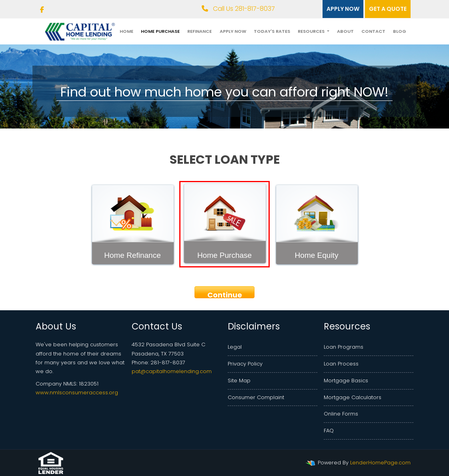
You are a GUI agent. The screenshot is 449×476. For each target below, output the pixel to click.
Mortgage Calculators (353, 397)
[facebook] (42, 10)
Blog (400, 31)
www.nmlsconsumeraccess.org (77, 393)
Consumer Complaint (256, 397)
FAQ (329, 431)
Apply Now (233, 31)
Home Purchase (160, 31)
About (345, 31)
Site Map (239, 381)
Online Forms (341, 414)
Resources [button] (312, 31)
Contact (373, 31)
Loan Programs (344, 347)
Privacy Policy (245, 364)
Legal (235, 347)
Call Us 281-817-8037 (238, 9)
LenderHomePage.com (380, 463)
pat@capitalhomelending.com (172, 371)
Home (126, 31)
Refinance (199, 31)
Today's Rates (272, 31)
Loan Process (341, 364)
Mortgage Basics (346, 381)
